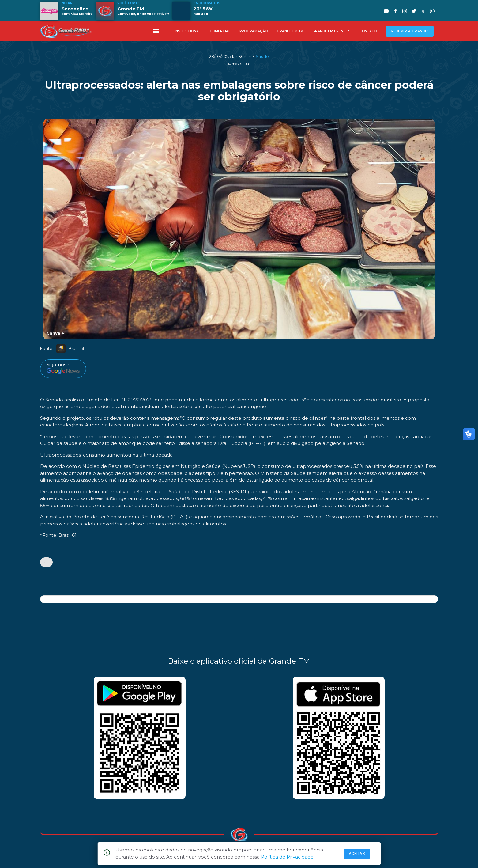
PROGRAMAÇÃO (254, 31)
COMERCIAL (220, 31)
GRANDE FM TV (290, 31)
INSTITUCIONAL (188, 31)
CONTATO (368, 31)
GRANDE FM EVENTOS (331, 31)
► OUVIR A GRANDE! (410, 31)
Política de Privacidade (287, 857)
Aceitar (357, 853)
